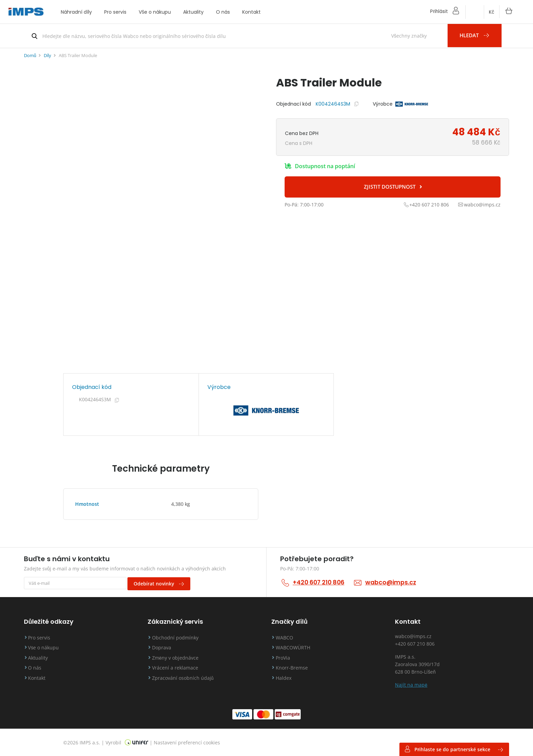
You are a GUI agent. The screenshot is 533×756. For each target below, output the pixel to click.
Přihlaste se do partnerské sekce (453, 749)
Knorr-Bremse (294, 668)
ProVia (285, 657)
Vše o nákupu (155, 12)
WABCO (287, 637)
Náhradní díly (76, 12)
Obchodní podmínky (178, 637)
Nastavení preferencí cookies (187, 741)
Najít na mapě (411, 684)
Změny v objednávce (178, 657)
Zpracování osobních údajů (185, 678)
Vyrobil (127, 741)
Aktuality (193, 12)
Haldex (286, 678)
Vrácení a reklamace (177, 668)
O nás (223, 12)
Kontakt (251, 12)
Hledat (479, 36)
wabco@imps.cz (394, 582)
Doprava (164, 647)
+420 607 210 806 (320, 582)
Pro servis (115, 12)
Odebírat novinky (162, 583)
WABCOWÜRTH (295, 647)
